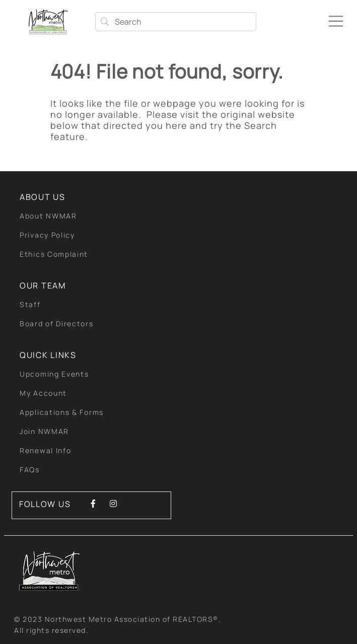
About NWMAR (48, 216)
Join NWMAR (44, 431)
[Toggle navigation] (340, 17)
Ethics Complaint (54, 254)
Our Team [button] (43, 285)
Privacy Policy (47, 235)
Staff (30, 304)
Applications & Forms (62, 412)
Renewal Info (45, 450)
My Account (43, 393)
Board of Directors (57, 324)
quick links (48, 355)
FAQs (30, 470)
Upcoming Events (54, 374)
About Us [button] (43, 197)
